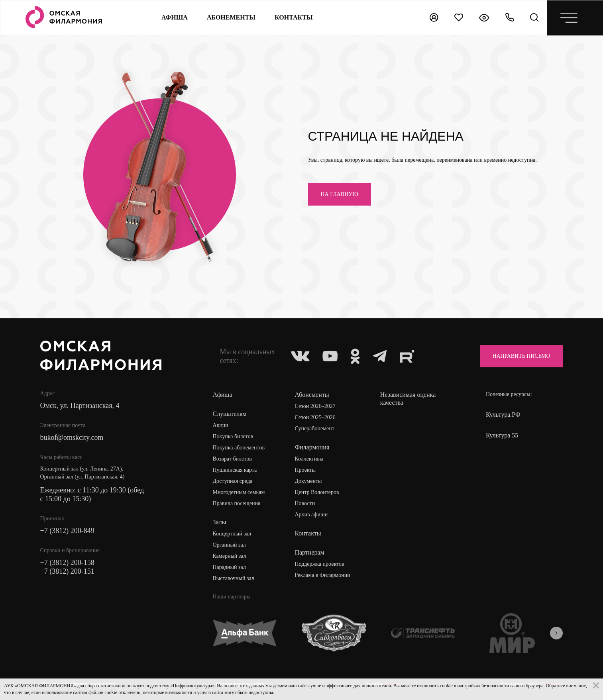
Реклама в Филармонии (322, 575)
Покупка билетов (233, 436)
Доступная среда (232, 481)
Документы (308, 481)
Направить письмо (521, 356)
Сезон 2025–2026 (315, 417)
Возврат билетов (232, 459)
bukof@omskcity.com (72, 437)
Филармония (312, 447)
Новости (305, 503)
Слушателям (229, 414)
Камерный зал (229, 556)
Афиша (175, 17)
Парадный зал (229, 567)
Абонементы (231, 17)
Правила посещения (236, 503)
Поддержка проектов (319, 564)
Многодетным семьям (239, 492)
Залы (219, 522)
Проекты (305, 470)
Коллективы (309, 459)
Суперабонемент (314, 428)
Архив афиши (311, 515)
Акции (220, 425)
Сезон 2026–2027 (315, 406)
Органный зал (229, 545)
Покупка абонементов (239, 448)
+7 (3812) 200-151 (67, 571)
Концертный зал (232, 534)
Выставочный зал (233, 578)
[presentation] (556, 633)
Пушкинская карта (235, 470)
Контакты (308, 533)
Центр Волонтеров (317, 492)
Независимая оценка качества (408, 399)
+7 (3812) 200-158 (67, 563)
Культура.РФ (503, 415)
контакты (294, 17)
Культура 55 (502, 435)
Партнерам (309, 552)
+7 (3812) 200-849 (67, 531)
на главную (340, 194)
